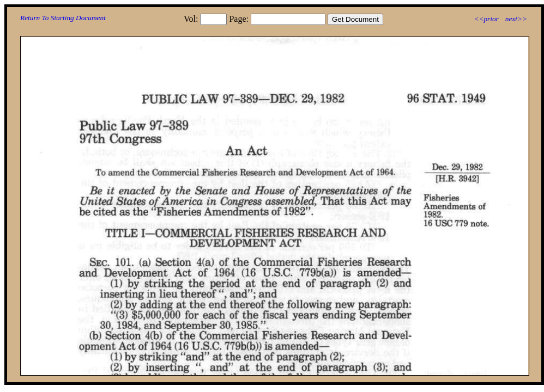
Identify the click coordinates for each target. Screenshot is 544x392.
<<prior (486, 19)
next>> (516, 19)
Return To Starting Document (63, 18)
